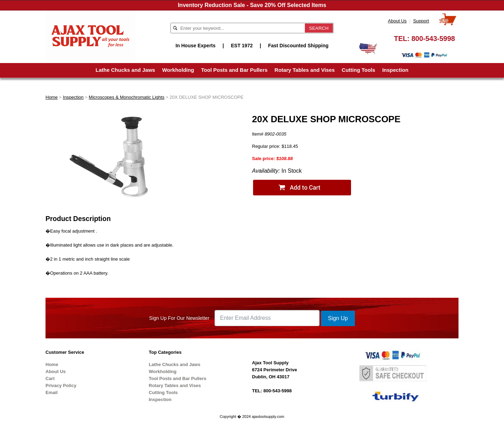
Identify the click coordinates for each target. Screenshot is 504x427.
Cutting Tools (358, 70)
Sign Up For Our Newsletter (179, 318)
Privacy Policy (61, 385)
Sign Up (338, 318)
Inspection (395, 70)
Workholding (178, 70)
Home (52, 97)
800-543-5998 (433, 39)
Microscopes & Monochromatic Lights (127, 97)
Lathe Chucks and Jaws (125, 70)
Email (52, 392)
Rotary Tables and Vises (304, 70)
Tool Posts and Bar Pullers (234, 70)
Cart (50, 378)
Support (421, 21)
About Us (397, 21)
